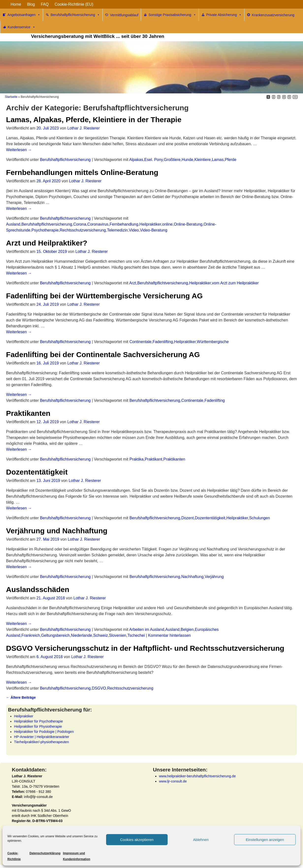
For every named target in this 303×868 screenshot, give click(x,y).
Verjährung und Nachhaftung (57, 531)
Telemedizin (117, 230)
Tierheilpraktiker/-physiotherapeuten (41, 742)
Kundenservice (22, 27)
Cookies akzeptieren (137, 840)
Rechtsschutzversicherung (83, 230)
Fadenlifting (163, 342)
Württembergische (213, 342)
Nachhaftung (192, 577)
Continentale (141, 342)
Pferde (231, 160)
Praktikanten (28, 413)
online (167, 224)
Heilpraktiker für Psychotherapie (38, 721)
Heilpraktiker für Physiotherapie (38, 726)
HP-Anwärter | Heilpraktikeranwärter (42, 737)
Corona (80, 224)
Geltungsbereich (56, 635)
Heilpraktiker (150, 224)
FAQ (45, 4)
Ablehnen (201, 840)
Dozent (187, 518)
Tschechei (136, 635)
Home (16, 4)
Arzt (133, 283)
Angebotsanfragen (24, 15)
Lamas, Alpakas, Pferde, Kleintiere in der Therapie (94, 120)
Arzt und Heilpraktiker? (47, 243)
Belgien (187, 629)
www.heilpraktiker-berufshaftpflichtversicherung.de (197, 776)
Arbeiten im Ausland (147, 629)
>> (295, 97)
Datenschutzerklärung (45, 853)
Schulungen (260, 518)
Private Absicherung (224, 15)
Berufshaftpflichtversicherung (75, 15)
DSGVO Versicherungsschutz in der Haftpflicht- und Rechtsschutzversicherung (145, 648)
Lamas (218, 160)
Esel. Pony (153, 160)
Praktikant (153, 459)
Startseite (11, 97)
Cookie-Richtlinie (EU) (74, 4)
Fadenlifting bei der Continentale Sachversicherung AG (103, 354)
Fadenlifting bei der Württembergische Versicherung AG (104, 296)
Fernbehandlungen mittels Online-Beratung (82, 172)
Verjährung (214, 577)
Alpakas (136, 160)
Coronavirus (98, 224)
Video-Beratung (154, 230)
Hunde (187, 160)
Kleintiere (203, 160)
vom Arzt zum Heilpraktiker (235, 283)
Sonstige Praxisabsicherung (172, 15)
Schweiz (101, 635)
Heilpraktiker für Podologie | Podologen (44, 732)
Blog (31, 4)
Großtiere (172, 160)
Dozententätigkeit (37, 472)
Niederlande (81, 635)
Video (134, 230)
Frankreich (31, 635)
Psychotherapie (45, 230)
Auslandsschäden (38, 589)
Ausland (13, 224)
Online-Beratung (188, 224)
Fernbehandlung (124, 224)
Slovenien (118, 635)
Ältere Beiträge (21, 697)
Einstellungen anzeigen (265, 840)
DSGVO (99, 688)
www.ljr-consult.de (173, 781)
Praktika (137, 459)
